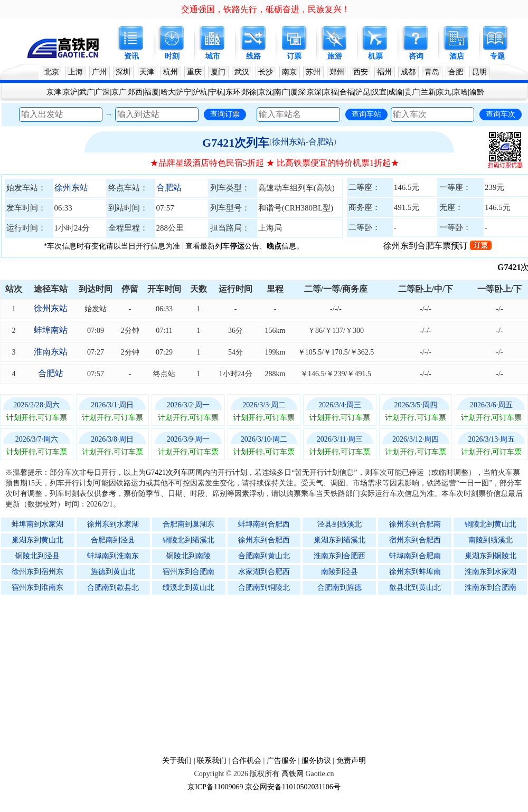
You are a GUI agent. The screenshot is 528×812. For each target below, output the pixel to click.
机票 (375, 56)
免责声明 (351, 761)
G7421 (514, 267)
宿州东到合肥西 (415, 540)
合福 (347, 92)
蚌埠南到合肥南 (415, 556)
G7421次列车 (236, 143)
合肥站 (169, 188)
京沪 (70, 92)
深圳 (123, 72)
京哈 (460, 92)
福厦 (152, 92)
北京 (52, 72)
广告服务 (281, 761)
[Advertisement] (269, 675)
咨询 (416, 56)
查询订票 (225, 114)
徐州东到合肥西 (264, 540)
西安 (361, 72)
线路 (253, 56)
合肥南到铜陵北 (264, 587)
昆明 (479, 72)
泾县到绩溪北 (340, 524)
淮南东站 (51, 352)
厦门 (218, 72)
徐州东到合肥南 (415, 524)
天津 (147, 72)
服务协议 (316, 761)
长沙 (266, 72)
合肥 (456, 72)
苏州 (313, 72)
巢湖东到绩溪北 (340, 540)
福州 (384, 72)
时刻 (172, 56)
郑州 (337, 72)
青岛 (432, 72)
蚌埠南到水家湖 (37, 524)
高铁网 (293, 774)
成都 (408, 72)
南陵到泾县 (340, 572)
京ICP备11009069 (215, 787)
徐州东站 (71, 188)
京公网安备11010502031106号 (293, 787)
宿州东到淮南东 (37, 587)
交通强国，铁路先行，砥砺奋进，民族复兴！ (266, 9)
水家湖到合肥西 (264, 572)
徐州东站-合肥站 (303, 142)
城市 (213, 56)
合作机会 (247, 761)
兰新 (428, 92)
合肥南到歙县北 (113, 587)
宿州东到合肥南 (188, 572)
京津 (54, 92)
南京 (289, 72)
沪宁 (184, 92)
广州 (99, 72)
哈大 (168, 92)
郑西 (135, 92)
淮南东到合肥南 (491, 587)
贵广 (412, 92)
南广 (281, 92)
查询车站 (366, 114)
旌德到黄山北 (113, 572)
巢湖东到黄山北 (37, 540)
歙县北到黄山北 (415, 587)
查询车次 (501, 114)
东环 (233, 92)
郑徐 (249, 92)
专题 (497, 56)
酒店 (457, 56)
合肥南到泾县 (113, 540)
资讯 (131, 56)
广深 (102, 92)
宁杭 (216, 92)
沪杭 (200, 92)
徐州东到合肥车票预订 (437, 246)
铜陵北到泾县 (37, 556)
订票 (294, 56)
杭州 (171, 72)
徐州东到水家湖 (113, 524)
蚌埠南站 (51, 330)
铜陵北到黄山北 (491, 524)
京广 (119, 92)
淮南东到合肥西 (340, 556)
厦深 (298, 92)
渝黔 (477, 92)
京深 (314, 92)
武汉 (242, 72)
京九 (444, 92)
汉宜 (379, 92)
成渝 (395, 92)
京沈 (266, 92)
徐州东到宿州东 (37, 572)
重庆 (194, 72)
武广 (87, 92)
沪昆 (363, 92)
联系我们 (212, 761)
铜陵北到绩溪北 (188, 540)
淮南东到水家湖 (491, 572)
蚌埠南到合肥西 (264, 524)
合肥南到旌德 (340, 587)
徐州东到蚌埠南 (415, 572)
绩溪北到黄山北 (188, 587)
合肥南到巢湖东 (188, 524)
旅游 (335, 56)
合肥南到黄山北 (264, 556)
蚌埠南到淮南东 (113, 556)
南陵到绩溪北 (491, 540)
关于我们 (177, 761)
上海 (76, 72)
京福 (331, 92)
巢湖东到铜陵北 (491, 556)
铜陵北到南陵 (188, 556)
